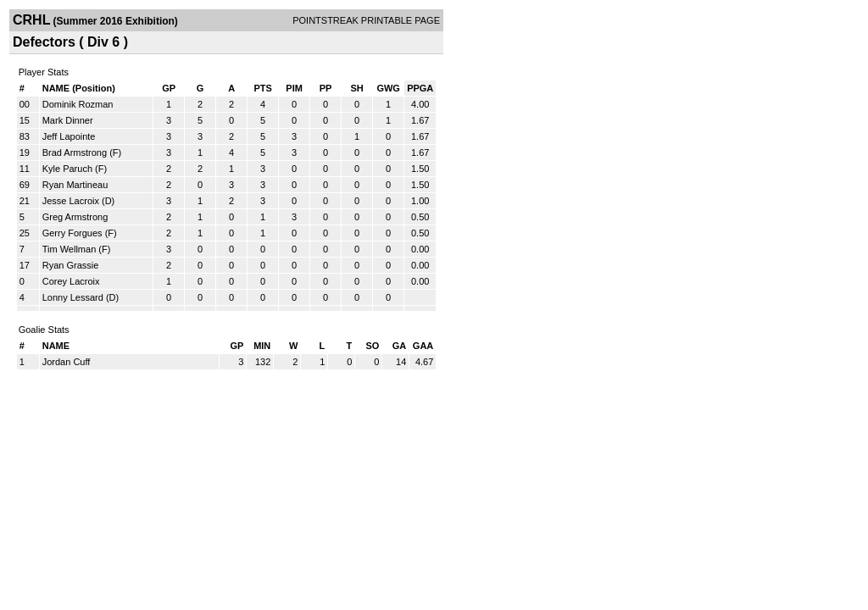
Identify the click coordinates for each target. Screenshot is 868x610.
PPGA (420, 88)
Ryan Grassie (71, 265)
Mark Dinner (68, 120)
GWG (388, 88)
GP (169, 88)
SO (372, 346)
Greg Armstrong (75, 217)
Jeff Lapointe (69, 136)
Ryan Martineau (75, 185)
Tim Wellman (70, 249)
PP (326, 88)
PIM (294, 88)
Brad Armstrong (75, 152)
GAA (423, 346)
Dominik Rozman (78, 104)
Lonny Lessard (73, 297)
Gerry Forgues (72, 233)
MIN (262, 346)
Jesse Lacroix (71, 201)
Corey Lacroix (71, 281)
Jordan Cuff (67, 362)
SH (356, 88)
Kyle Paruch (67, 169)
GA (400, 346)
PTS (262, 88)
